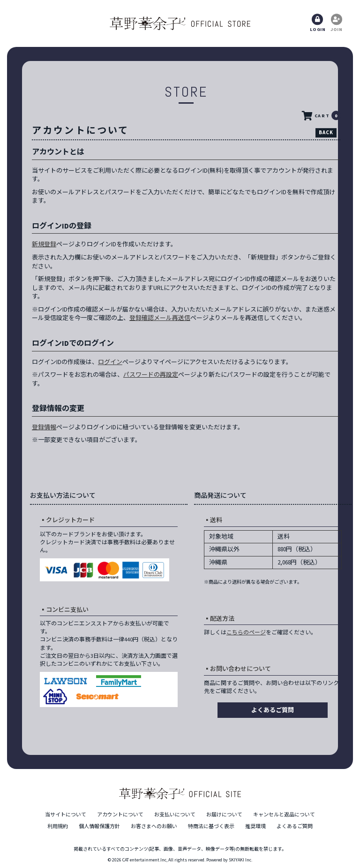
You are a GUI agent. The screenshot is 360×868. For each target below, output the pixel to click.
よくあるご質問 (273, 710)
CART (321, 116)
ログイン (110, 362)
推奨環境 (255, 826)
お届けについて (224, 815)
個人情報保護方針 (99, 826)
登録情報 (44, 427)
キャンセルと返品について (284, 815)
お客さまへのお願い (154, 826)
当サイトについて (66, 815)
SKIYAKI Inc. (240, 860)
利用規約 (58, 826)
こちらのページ (246, 632)
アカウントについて (120, 815)
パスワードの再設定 (151, 375)
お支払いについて (175, 815)
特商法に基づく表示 (211, 826)
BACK (326, 132)
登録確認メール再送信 (160, 318)
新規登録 (44, 244)
